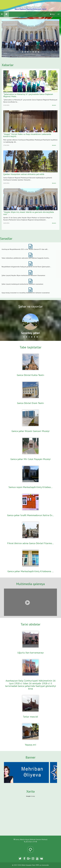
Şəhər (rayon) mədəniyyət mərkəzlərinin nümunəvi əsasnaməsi (22, 284)
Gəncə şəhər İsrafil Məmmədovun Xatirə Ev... (31, 515)
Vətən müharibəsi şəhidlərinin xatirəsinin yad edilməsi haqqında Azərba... (26, 258)
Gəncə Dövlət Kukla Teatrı (30, 375)
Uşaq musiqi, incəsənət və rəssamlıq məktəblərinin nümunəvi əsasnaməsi (26, 293)
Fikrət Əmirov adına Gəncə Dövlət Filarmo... (31, 543)
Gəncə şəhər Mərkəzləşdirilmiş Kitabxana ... (31, 571)
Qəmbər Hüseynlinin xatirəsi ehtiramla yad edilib (24, 174)
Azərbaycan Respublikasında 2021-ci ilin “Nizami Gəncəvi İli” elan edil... (25, 249)
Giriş (52, 14)
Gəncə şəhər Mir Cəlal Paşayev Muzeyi (31, 459)
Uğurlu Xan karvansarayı (31, 653)
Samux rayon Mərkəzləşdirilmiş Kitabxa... (31, 487)
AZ (59, 14)
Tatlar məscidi (30, 717)
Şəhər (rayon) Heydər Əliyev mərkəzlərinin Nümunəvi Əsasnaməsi (23, 276)
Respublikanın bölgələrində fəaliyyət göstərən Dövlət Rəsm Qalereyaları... (26, 267)
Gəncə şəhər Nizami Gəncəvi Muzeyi (31, 431)
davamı (54, 105)
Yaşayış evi (31, 745)
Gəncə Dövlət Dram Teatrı (30, 403)
